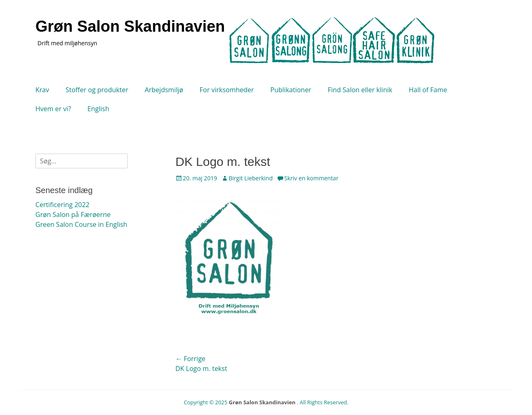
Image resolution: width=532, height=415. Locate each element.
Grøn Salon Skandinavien (130, 26)
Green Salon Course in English (81, 224)
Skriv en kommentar (311, 178)
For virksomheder (227, 90)
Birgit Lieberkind (251, 178)
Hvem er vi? (53, 109)
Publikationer (291, 90)
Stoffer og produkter (97, 90)
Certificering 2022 (62, 205)
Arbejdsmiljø (164, 90)
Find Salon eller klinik (360, 90)
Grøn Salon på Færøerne (73, 214)
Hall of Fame (428, 90)
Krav (42, 90)
